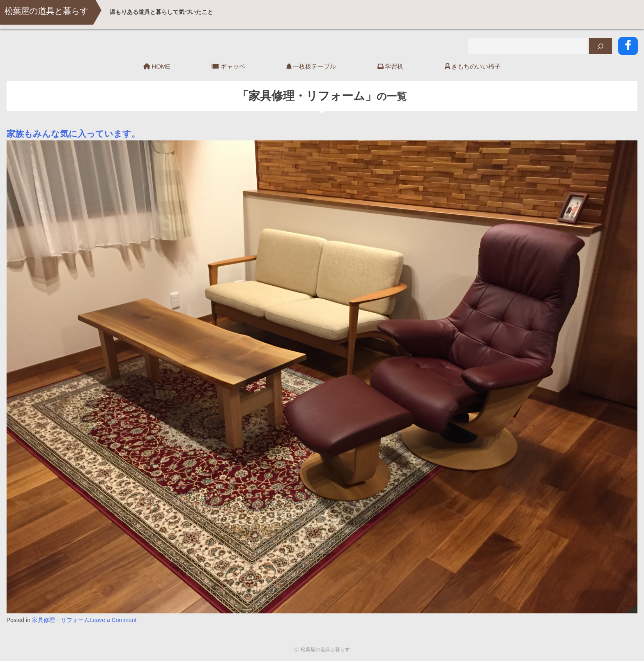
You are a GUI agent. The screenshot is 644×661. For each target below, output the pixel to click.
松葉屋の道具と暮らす (53, 12)
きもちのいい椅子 (476, 65)
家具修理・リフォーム (61, 619)
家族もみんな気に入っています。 (73, 133)
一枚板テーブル (314, 65)
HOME (161, 65)
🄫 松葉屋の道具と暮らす (322, 649)
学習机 (394, 65)
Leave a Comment (113, 619)
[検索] (601, 46)
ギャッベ (233, 65)
